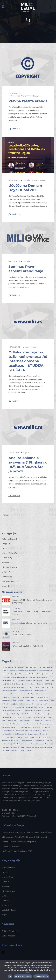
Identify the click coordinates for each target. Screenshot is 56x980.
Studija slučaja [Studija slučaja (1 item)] (8, 734)
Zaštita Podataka (9, 581)
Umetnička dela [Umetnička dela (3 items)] (28, 741)
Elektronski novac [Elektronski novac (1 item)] (25, 681)
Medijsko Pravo (9, 567)
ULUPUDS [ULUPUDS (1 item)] (16, 741)
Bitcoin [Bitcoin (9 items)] (13, 671)
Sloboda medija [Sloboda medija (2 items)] (22, 731)
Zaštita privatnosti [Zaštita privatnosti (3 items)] (12, 751)
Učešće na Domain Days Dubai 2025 (25, 188)
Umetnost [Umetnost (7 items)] (40, 741)
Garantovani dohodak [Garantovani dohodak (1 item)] (35, 684)
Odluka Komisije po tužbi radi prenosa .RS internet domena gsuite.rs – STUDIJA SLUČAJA (28, 361)
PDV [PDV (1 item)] (13, 714)
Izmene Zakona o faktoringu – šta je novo (30, 623)
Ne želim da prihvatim (23, 976)
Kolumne (6, 562)
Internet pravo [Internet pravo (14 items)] (40, 691)
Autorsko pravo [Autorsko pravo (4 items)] (46, 667)
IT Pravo (6, 558)
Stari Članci (7, 905)
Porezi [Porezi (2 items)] (18, 717)
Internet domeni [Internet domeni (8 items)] (26, 691)
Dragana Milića (23, 786)
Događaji (27, 180)
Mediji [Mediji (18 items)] (13, 704)
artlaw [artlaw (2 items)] (21, 667)
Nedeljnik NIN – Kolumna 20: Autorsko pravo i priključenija (27, 832)
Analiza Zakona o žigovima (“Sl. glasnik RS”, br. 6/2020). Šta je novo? (28, 464)
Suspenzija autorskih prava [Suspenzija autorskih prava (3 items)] (38, 734)
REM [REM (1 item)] (38, 727)
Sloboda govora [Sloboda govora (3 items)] (8, 731)
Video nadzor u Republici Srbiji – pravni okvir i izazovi (24, 837)
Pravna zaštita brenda (28, 101)
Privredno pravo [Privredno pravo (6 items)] (19, 724)
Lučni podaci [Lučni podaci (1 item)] (43, 701)
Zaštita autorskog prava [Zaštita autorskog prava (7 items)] (11, 747)
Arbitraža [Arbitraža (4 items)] (12, 667)
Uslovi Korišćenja (9, 936)
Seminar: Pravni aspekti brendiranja (26, 269)
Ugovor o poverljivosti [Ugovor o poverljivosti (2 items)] (33, 737)
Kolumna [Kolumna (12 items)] (16, 697)
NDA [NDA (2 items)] (18, 707)
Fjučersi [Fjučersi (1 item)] (11, 684)
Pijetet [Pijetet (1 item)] (20, 714)
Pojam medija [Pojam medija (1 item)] (8, 717)
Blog (4, 544)
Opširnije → (14, 128)
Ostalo (5, 572)
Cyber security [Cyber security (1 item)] (24, 674)
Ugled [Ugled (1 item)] (20, 737)
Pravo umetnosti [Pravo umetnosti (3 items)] (26, 721)
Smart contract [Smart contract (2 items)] (36, 731)
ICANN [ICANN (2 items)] (23, 687)
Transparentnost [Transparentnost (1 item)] (9, 737)
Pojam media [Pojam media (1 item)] (43, 714)
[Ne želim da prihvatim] (53, 970)
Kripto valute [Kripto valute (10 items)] (17, 701)
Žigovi (38, 96)
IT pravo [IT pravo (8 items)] (35, 694)
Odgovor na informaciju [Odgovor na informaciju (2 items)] (14, 711)
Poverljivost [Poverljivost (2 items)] (41, 717)
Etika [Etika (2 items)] (46, 681)
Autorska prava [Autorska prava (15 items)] (32, 667)
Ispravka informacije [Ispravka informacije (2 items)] (22, 694)
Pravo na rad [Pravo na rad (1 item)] (13, 721)
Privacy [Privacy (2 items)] (47, 721)
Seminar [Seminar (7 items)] (46, 727)
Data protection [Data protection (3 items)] (38, 674)
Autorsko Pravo (19, 96)
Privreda (31, 96)
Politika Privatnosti (10, 931)
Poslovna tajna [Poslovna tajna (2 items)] (29, 717)
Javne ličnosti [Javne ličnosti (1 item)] (45, 694)
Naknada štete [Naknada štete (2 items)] (8, 707)
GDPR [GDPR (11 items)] (48, 684)
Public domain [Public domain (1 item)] (33, 724)
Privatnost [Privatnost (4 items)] (7, 724)
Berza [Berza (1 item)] (5, 671)
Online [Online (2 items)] (40, 711)
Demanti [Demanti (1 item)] (50, 674)
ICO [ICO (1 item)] (30, 687)
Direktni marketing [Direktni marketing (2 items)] (24, 677)
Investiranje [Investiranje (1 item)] (7, 694)
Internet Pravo (39, 180)
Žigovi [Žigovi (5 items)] (29, 751)
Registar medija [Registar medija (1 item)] (11, 727)
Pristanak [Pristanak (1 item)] (38, 721)
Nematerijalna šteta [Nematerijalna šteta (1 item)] (30, 707)
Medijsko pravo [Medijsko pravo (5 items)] (41, 704)
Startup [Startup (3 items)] (46, 731)
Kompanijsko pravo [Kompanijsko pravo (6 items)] (29, 697)
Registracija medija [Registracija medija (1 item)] (26, 727)
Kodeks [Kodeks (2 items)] (6, 697)
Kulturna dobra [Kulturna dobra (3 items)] (31, 701)
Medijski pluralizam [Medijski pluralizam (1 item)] (26, 704)
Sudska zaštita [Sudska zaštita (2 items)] (21, 734)
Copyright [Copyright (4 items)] (34, 671)
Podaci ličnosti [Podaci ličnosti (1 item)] (31, 714)
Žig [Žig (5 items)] (23, 751)
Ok (10, 976)
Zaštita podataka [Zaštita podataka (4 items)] (27, 747)
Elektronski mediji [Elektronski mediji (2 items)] (9, 681)
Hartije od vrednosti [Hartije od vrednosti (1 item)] (10, 687)
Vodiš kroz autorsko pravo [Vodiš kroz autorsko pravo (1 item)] (43, 744)
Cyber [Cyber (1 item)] (14, 674)
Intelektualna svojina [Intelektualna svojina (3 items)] (10, 691)
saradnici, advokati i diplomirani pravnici (33, 789)
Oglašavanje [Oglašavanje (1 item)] (30, 711)
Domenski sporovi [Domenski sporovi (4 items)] (40, 677)
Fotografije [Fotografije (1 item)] (21, 684)
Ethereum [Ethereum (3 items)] (38, 681)
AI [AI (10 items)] (5, 667)
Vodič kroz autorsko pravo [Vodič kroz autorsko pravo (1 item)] (23, 744)
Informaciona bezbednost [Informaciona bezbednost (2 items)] (43, 687)
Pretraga (6, 515)
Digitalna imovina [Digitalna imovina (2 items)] (9, 677)
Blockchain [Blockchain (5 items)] (23, 671)
